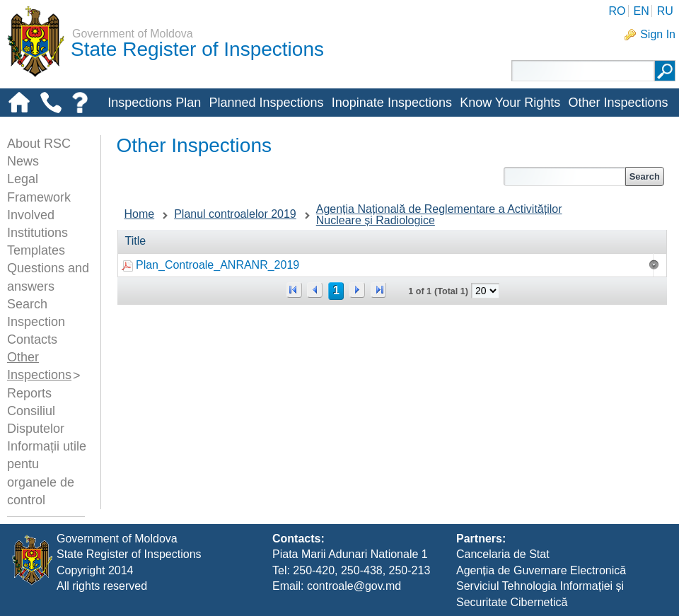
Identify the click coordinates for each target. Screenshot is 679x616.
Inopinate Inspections (392, 103)
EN (641, 11)
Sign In (658, 34)
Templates (36, 250)
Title (136, 241)
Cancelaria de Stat (503, 554)
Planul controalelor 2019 (235, 214)
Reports (29, 393)
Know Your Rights (510, 103)
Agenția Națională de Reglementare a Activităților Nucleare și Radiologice (439, 215)
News (23, 161)
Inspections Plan (154, 103)
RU (665, 11)
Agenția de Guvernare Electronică (541, 570)
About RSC (39, 144)
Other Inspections (618, 103)
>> (378, 290)
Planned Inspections (266, 103)
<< (294, 290)
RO (617, 11)
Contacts (32, 339)
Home (140, 214)
